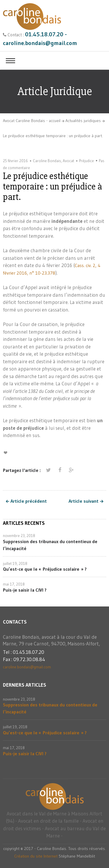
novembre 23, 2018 (19, 536)
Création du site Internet (36, 856)
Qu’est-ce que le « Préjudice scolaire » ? (45, 569)
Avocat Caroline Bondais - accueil (32, 121)
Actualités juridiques (83, 121)
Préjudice (86, 161)
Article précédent (29, 501)
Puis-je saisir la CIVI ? (25, 590)
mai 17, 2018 (14, 584)
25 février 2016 (15, 161)
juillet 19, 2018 (15, 563)
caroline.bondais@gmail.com (27, 667)
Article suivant (84, 501)
